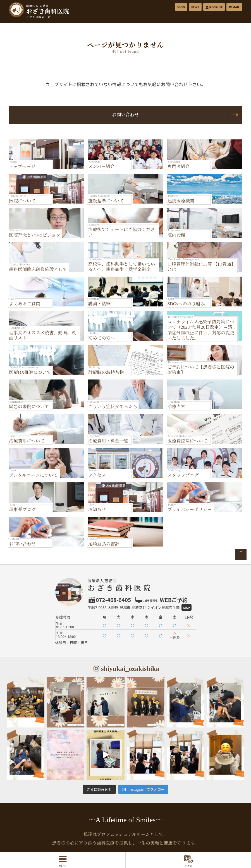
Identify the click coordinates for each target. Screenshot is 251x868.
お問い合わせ (125, 115)
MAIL (234, 7)
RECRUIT (214, 7)
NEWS (195, 7)
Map (187, 608)
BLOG (181, 7)
